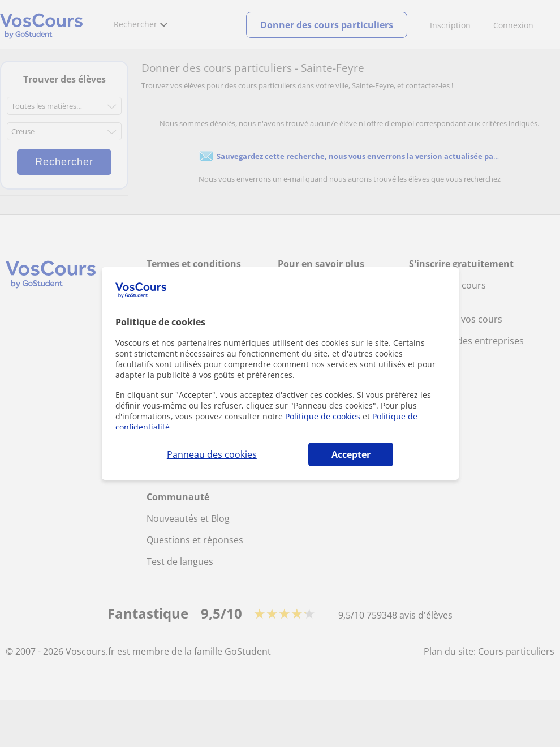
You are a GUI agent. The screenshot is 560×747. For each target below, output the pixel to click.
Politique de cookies (323, 416)
